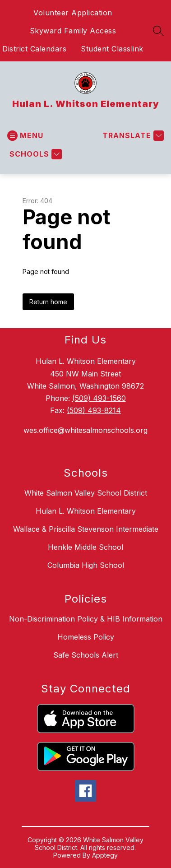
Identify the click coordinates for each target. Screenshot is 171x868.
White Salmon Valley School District (86, 493)
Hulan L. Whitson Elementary (86, 511)
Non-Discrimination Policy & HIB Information (86, 619)
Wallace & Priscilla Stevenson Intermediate (86, 529)
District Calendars (34, 49)
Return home (48, 302)
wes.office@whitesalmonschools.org (85, 430)
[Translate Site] (132, 136)
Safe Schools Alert (86, 655)
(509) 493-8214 (94, 410)
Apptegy (105, 855)
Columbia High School (86, 565)
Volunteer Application (73, 13)
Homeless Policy (86, 637)
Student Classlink (112, 49)
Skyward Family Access (73, 31)
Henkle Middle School (85, 547)
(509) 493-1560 (99, 398)
